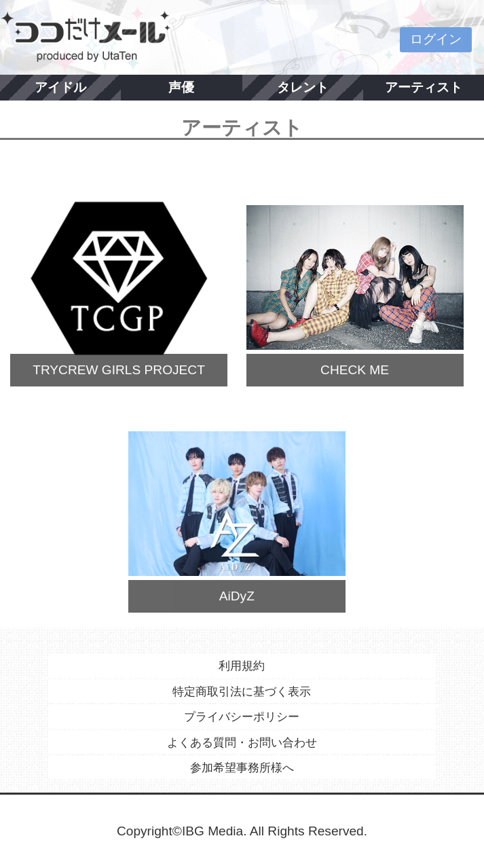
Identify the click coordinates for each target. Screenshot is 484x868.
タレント (303, 87)
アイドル (60, 87)
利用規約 (242, 666)
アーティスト (424, 87)
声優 (181, 87)
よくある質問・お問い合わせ (242, 742)
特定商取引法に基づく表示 (242, 691)
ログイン (436, 39)
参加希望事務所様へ (242, 767)
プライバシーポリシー (242, 717)
